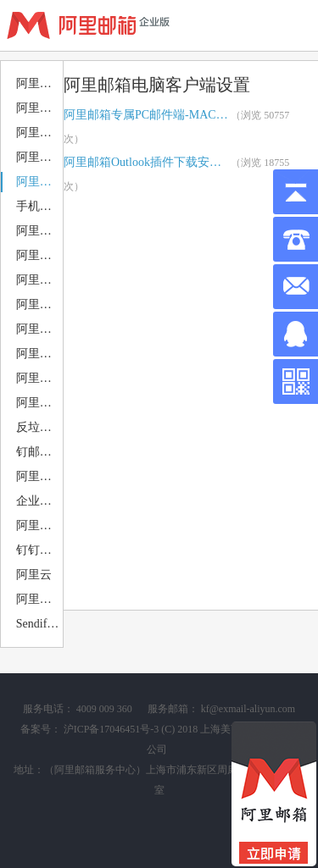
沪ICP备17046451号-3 (112, 729)
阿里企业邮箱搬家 (39, 304)
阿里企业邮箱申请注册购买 (39, 599)
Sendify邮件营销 (39, 624)
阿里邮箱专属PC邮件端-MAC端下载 (147, 115)
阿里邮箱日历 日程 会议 (39, 329)
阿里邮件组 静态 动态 (39, 476)
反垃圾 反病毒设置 (39, 427)
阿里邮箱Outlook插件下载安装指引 (147, 162)
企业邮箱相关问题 (39, 501)
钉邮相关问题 (39, 452)
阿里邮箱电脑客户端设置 (39, 182)
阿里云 (34, 575)
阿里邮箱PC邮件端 (39, 255)
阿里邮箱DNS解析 (39, 157)
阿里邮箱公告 (39, 108)
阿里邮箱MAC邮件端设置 (39, 280)
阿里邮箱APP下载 (39, 231)
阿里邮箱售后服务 (39, 133)
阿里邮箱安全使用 (39, 378)
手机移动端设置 (39, 206)
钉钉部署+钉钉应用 (39, 550)
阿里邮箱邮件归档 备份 (39, 354)
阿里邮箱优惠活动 (39, 83)
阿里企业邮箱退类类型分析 (39, 403)
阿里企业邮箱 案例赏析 (39, 525)
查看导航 (293, 25)
